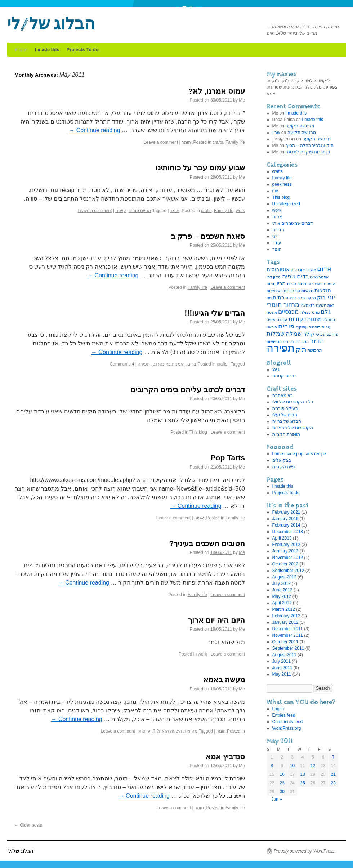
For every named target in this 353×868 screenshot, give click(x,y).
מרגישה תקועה (300, 126)
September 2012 (288, 571)
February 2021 (286, 512)
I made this (47, 50)
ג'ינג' (276, 370)
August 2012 (284, 577)
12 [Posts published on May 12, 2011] (313, 766)
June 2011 (282, 668)
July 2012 (281, 583)
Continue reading (94, 130)
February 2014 (286, 525)
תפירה (144, 364)
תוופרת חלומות (286, 434)
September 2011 (288, 648)
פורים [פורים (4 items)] (286, 326)
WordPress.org (287, 728)
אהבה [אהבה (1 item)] (311, 270)
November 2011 (288, 635)
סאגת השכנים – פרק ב (208, 236)
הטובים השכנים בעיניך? (207, 543)
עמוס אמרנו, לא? (217, 91)
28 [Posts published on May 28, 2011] (333, 783)
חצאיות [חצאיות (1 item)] (307, 291)
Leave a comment (161, 142)
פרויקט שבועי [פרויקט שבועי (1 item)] (327, 334)
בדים (192, 364)
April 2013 (282, 538)
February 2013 (286, 545)
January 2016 (285, 519)
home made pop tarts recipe (299, 454)
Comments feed (288, 722)
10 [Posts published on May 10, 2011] (292, 766)
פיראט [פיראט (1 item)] (272, 327)
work (240, 211)
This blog (198, 432)
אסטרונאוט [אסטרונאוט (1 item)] (319, 277)
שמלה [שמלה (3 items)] (294, 334)
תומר (186, 142)
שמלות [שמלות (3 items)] (276, 334)
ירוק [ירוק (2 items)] (322, 297)
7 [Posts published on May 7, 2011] (333, 757)
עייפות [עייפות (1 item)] (327, 327)
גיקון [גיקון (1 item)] (277, 277)
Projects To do (83, 50)
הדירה (278, 230)
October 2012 (285, 564)
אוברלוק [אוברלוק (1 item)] (298, 270)
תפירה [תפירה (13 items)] (281, 348)
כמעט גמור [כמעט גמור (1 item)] (307, 298)
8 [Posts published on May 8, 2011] (272, 766)
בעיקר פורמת (285, 408)
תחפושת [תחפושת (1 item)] (315, 350)
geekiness (282, 184)
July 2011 (281, 661)
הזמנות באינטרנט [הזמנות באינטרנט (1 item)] (321, 284)
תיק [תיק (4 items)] (301, 349)
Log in (278, 709)
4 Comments (122, 364)
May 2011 (282, 674)
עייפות (145, 731)
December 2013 (288, 532)
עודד (277, 243)
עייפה (121, 211)
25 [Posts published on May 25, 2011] (302, 783)
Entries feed (284, 715)
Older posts (28, 825)
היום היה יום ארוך (216, 620)
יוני (275, 236)
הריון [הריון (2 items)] (280, 283)
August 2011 (284, 655)
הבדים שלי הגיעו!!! (215, 313)
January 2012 (285, 622)
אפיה (199, 518)
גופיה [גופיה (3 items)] (289, 276)
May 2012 (282, 596)
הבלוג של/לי (51, 24)
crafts (218, 142)
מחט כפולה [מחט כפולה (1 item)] (310, 312)
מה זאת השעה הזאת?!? (175, 731)
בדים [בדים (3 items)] (303, 276)
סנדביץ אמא (225, 757)
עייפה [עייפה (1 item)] (271, 319)
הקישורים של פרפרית (293, 428)
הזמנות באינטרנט (169, 364)
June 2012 (282, 590)
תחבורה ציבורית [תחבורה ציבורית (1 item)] (296, 341)
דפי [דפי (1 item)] (269, 277)
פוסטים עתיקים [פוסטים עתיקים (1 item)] (308, 327)
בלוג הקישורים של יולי (293, 402)
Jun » (276, 799)
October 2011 (285, 642)
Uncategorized (286, 204)
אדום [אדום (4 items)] (324, 269)
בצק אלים (282, 460)
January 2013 (285, 551)
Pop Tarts (228, 458)
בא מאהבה (283, 395)
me (275, 191)
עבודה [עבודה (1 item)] (282, 319)
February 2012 (286, 616)
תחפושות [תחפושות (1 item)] (274, 341)
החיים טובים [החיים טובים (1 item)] (297, 284)
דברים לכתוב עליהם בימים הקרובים (188, 390)
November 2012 (288, 558)
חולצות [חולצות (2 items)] (323, 290)
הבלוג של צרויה (287, 421)
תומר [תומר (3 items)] (317, 341)
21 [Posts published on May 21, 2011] (333, 774)
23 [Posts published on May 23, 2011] (282, 783)
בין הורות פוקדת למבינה (308, 152)
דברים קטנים (285, 376)
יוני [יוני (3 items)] (331, 297)
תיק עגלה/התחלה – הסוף (309, 146)
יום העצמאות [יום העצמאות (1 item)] (277, 291)
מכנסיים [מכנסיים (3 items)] (289, 312)
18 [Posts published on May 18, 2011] (302, 774)
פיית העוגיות (284, 467)
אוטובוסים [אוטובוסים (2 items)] (278, 269)
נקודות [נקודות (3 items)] (297, 319)
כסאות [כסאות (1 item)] (291, 298)
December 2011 (288, 629)
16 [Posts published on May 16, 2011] (282, 774)
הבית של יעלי (285, 415)
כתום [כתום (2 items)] (278, 297)
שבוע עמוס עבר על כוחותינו (200, 168)
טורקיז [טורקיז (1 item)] (295, 291)
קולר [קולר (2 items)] (309, 334)
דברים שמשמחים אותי (293, 223)
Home (21, 50)
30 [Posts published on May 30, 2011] (282, 792)
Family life (235, 142)
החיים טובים (140, 211)
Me (242, 100)
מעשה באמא (224, 679)
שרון (276, 133)
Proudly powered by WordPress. (305, 851)
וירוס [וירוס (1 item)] (270, 284)
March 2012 (284, 609)
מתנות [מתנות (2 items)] (314, 319)
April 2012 (282, 603)
